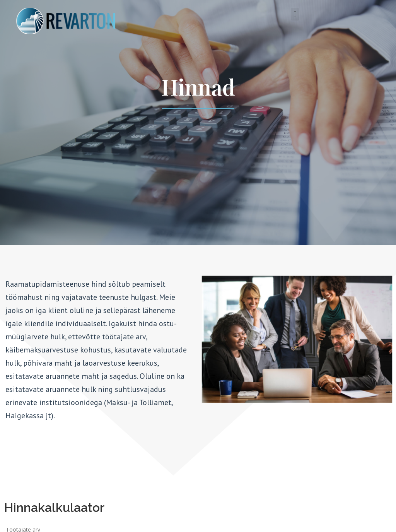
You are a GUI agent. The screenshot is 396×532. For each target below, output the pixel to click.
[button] (295, 14)
